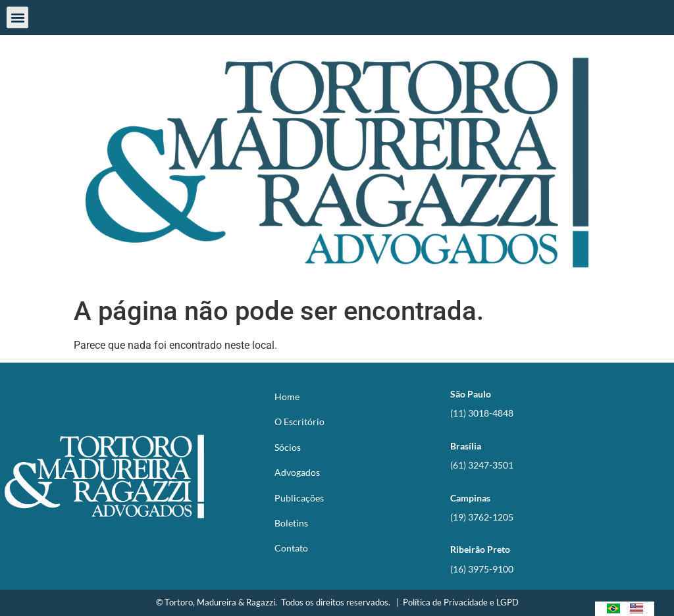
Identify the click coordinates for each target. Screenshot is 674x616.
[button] (17, 17)
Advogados (297, 472)
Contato (291, 548)
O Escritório (299, 422)
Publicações (299, 498)
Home (287, 397)
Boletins (291, 523)
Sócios (288, 447)
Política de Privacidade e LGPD (461, 602)
